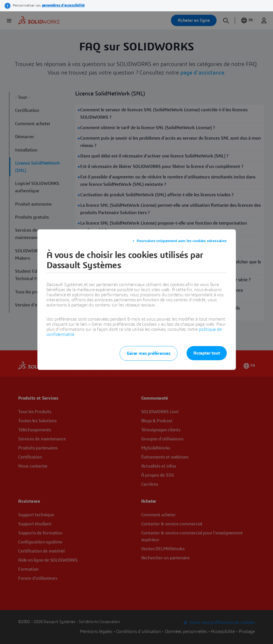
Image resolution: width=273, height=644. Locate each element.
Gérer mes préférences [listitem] (149, 353)
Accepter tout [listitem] (207, 353)
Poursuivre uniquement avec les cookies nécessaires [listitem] (182, 241)
